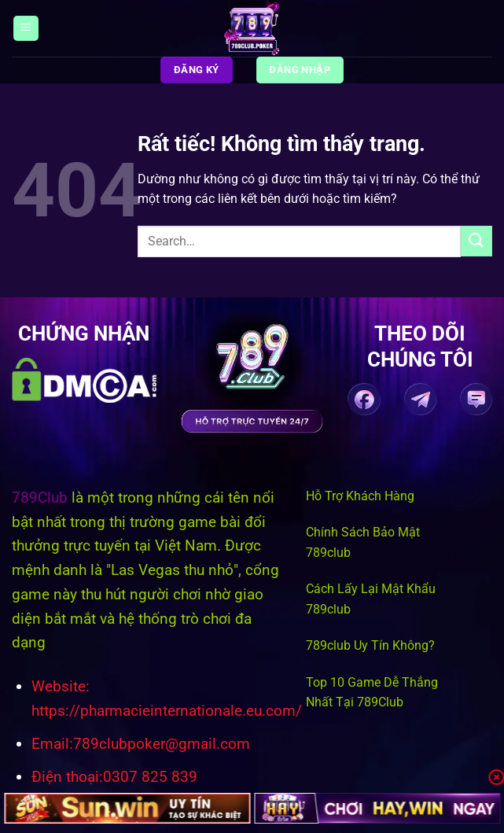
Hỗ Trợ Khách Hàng (360, 496)
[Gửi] (476, 241)
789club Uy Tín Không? (370, 645)
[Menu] (26, 29)
